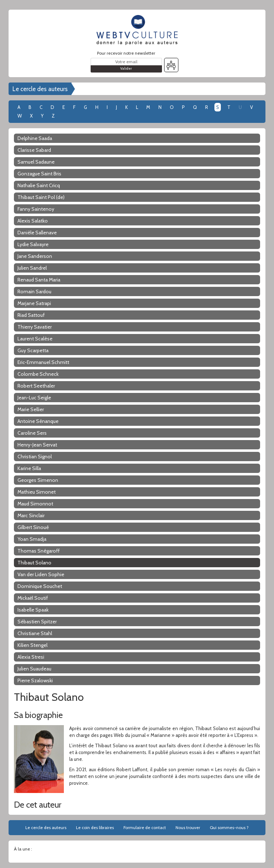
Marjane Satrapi (34, 303)
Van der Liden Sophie (41, 574)
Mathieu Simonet (37, 492)
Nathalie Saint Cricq (39, 185)
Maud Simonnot (35, 504)
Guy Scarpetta (33, 350)
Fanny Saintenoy (36, 209)
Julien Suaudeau (34, 669)
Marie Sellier (31, 409)
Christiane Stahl (35, 633)
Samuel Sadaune (36, 162)
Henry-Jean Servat (37, 445)
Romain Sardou (34, 291)
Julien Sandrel (32, 268)
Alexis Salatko (33, 221)
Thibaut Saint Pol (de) (41, 197)
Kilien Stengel (32, 645)
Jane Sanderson (35, 256)
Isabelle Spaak (33, 610)
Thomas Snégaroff (39, 551)
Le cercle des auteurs (40, 89)
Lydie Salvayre (33, 244)
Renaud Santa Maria (39, 280)
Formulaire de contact (145, 827)
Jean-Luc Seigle (34, 398)
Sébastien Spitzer (37, 622)
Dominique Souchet (40, 586)
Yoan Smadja (32, 539)
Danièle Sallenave (37, 233)
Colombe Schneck (38, 374)
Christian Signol (35, 457)
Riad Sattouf (31, 315)
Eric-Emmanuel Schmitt (43, 362)
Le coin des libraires (95, 827)
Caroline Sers (32, 433)
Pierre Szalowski (35, 680)
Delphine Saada (35, 138)
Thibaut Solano (34, 563)
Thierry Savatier (35, 327)
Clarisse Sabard (34, 150)
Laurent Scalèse (35, 339)
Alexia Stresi (31, 657)
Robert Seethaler (36, 386)
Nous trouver (188, 827)
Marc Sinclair (31, 515)
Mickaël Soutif (33, 598)
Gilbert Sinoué (33, 527)
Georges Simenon (38, 480)
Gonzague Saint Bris (39, 174)
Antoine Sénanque (38, 421)
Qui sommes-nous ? (229, 827)
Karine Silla (29, 468)
